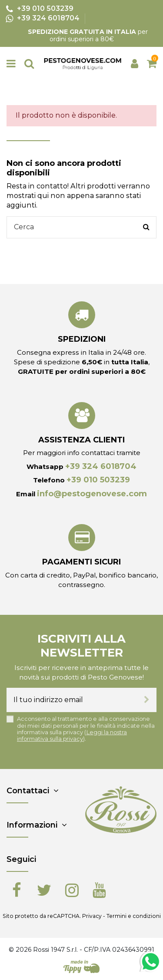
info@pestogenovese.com (92, 494)
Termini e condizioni (134, 916)
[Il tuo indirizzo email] (72, 700)
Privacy (92, 916)
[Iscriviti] (147, 700)
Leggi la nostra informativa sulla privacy (72, 736)
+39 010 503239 (98, 480)
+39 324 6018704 (101, 466)
